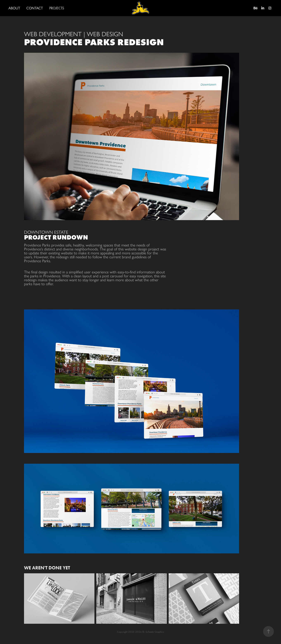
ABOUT (14, 8)
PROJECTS (57, 8)
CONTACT (35, 8)
